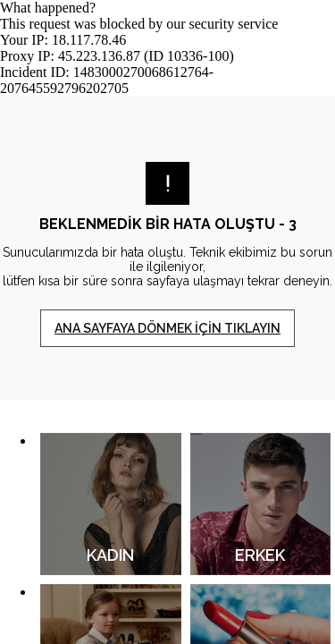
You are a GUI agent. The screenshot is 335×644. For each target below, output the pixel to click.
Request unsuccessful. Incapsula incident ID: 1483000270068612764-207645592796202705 (167, 322)
